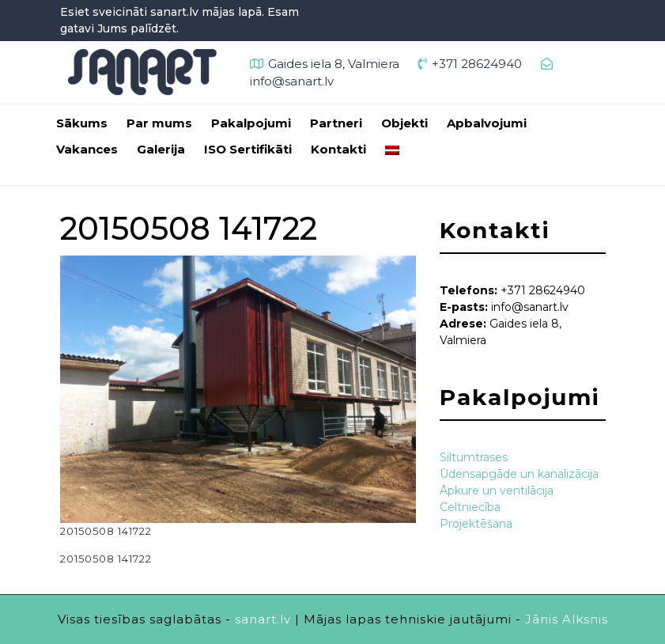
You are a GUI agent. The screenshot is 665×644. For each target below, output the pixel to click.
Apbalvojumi (487, 123)
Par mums (159, 123)
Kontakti (338, 149)
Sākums (82, 123)
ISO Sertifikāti (248, 149)
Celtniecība (470, 507)
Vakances (87, 149)
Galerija (161, 149)
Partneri (336, 123)
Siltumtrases (474, 457)
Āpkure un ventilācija (497, 491)
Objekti (404, 123)
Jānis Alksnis (567, 619)
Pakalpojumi (251, 123)
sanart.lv (263, 619)
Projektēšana (476, 524)
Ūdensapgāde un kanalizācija (519, 474)
